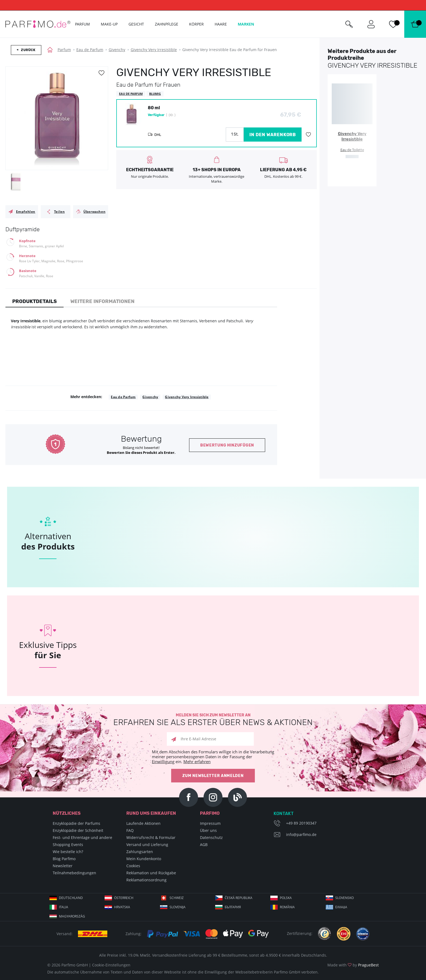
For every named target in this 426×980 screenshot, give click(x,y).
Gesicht (136, 24)
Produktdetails (35, 301)
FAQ (130, 830)
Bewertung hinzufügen (227, 445)
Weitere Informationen (102, 301)
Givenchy (117, 50)
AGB (204, 845)
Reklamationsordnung (146, 880)
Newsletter (63, 866)
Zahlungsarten (140, 852)
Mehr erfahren (197, 761)
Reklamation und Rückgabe (151, 873)
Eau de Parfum (90, 50)
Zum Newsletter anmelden (213, 776)
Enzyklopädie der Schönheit (78, 830)
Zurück (28, 50)
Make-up (109, 24)
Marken (246, 24)
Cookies (133, 866)
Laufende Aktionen (143, 823)
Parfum (64, 50)
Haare (221, 24)
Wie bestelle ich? (68, 852)
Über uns (208, 830)
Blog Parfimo (64, 859)
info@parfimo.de (301, 834)
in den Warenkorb (273, 135)
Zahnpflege (167, 24)
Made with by (353, 965)
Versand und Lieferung (147, 845)
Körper (196, 24)
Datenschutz (211, 837)
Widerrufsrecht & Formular (151, 837)
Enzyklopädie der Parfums (76, 823)
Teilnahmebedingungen (74, 873)
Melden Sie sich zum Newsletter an (213, 720)
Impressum (210, 823)
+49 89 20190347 (301, 823)
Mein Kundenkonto (144, 859)
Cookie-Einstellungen (111, 965)
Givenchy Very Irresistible (154, 50)
